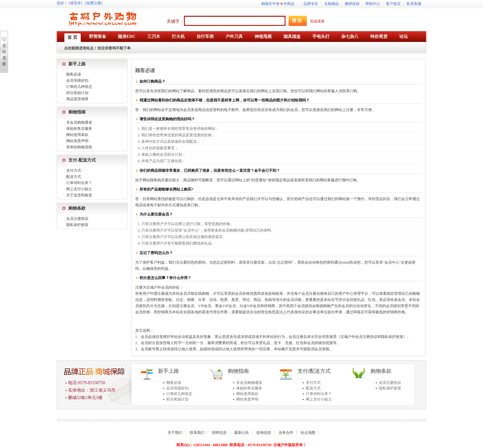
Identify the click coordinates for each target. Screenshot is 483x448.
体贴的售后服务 (79, 129)
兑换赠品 (331, 4)
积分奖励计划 (77, 93)
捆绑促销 (352, 4)
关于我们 (175, 433)
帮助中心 (373, 4)
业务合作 (286, 433)
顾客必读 (74, 74)
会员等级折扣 (77, 80)
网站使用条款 (77, 135)
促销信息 (264, 433)
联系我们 (197, 433)
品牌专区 (311, 4)
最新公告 (241, 433)
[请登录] (75, 3)
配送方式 (74, 177)
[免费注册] (94, 3)
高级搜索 (317, 21)
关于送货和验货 (79, 195)
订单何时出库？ (79, 183)
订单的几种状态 (79, 87)
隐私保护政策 (77, 225)
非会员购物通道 (79, 122)
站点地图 (308, 433)
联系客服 (414, 4)
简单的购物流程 (79, 147)
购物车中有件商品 (278, 4)
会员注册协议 (77, 219)
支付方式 (74, 171)
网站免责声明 (77, 141)
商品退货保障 (77, 99)
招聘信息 (219, 433)
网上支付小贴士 (79, 189)
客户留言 (393, 4)
